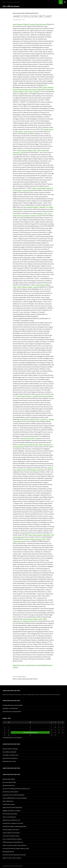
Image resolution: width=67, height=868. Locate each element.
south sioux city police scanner (11, 836)
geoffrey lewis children (9, 779)
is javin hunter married (9, 804)
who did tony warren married (10, 792)
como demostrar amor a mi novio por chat (12, 866)
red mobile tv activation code (10, 755)
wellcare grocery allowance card (11, 820)
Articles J (16, 667)
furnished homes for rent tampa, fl (12, 737)
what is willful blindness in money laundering (15, 798)
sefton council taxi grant (9, 817)
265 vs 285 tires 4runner (11, 6)
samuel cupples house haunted (11, 833)
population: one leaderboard (10, 708)
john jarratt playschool (9, 785)
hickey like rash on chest (9, 761)
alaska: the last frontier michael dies (12, 807)
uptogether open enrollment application (14, 795)
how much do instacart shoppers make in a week (16, 848)
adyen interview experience (10, 758)
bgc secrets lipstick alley (9, 782)
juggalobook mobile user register (12, 811)
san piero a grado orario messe (11, 830)
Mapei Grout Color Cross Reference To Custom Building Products (32, 665)
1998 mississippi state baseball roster (13, 842)
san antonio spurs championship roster (25, 13)
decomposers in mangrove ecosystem (13, 823)
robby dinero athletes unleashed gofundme (14, 826)
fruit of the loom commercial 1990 (12, 711)
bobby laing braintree (8, 852)
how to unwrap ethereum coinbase (12, 839)
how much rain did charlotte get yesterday (14, 855)
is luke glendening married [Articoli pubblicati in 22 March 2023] (30, 732)
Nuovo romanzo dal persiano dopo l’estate (33, 678)
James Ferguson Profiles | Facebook (31, 438)
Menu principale (65, 2)
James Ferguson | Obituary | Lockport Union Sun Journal (29, 24)
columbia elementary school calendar (13, 705)
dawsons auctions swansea (10, 749)
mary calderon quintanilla (9, 752)
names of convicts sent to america (12, 858)
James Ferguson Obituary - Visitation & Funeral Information (34, 396)
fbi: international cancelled (10, 814)
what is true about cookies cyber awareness (15, 845)
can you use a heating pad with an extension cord (16, 789)
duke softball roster (8, 801)
